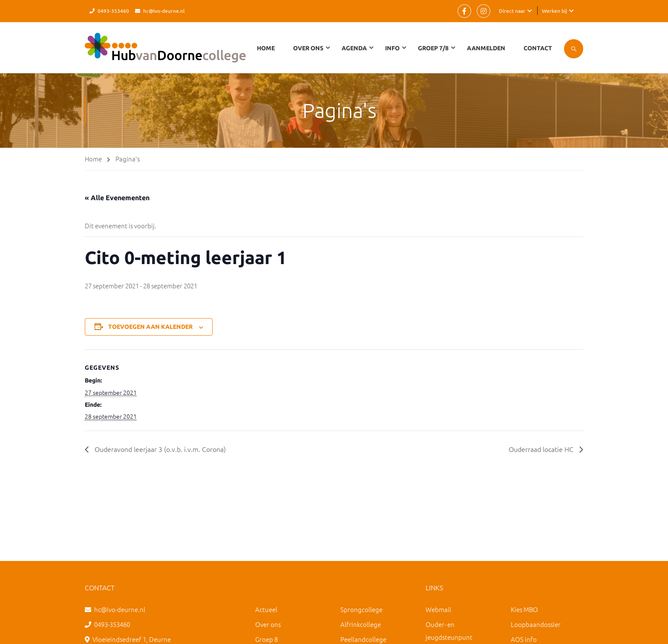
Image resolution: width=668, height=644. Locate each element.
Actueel (266, 609)
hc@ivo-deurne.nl (164, 11)
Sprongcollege (361, 609)
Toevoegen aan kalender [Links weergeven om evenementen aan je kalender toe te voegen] (150, 327)
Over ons (268, 624)
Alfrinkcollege (361, 624)
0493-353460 (113, 11)
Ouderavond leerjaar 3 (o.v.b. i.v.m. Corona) (159, 449)
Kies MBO (524, 609)
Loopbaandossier (536, 624)
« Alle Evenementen (117, 198)
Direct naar (512, 11)
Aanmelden (486, 48)
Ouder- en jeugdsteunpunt (449, 631)
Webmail (438, 609)
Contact (538, 48)
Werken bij (554, 11)
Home (266, 48)
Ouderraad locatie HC (542, 449)
